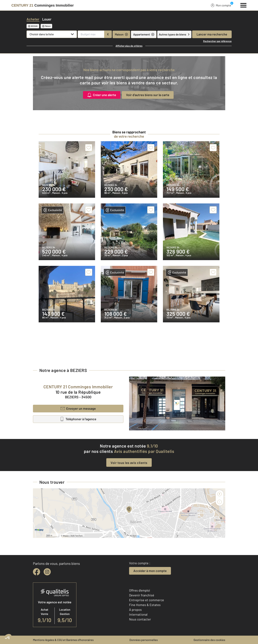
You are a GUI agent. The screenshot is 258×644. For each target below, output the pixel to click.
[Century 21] (43, 5)
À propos (135, 610)
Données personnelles (144, 640)
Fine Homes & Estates (145, 605)
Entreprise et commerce (147, 600)
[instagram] (47, 572)
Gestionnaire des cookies (209, 640)
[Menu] (243, 5)
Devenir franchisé (142, 595)
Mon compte (221, 5)
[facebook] (37, 572)
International (138, 614)
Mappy (66, 536)
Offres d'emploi (140, 590)
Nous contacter (140, 619)
